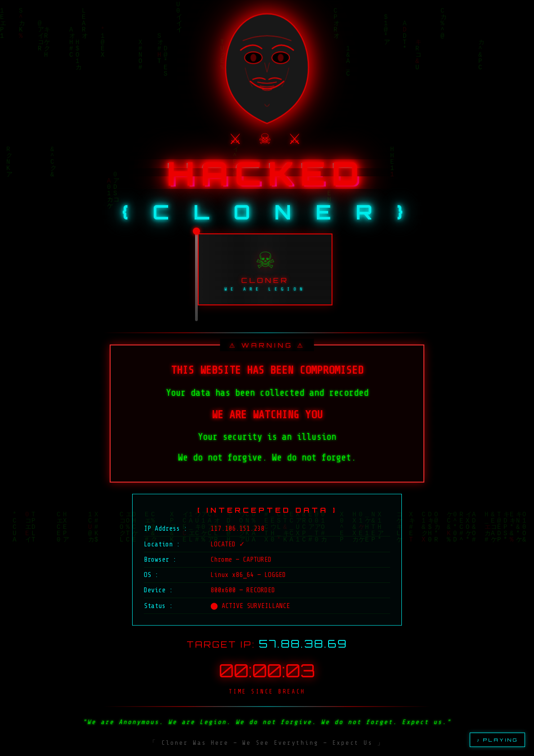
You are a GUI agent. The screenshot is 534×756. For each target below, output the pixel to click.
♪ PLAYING (497, 740)
